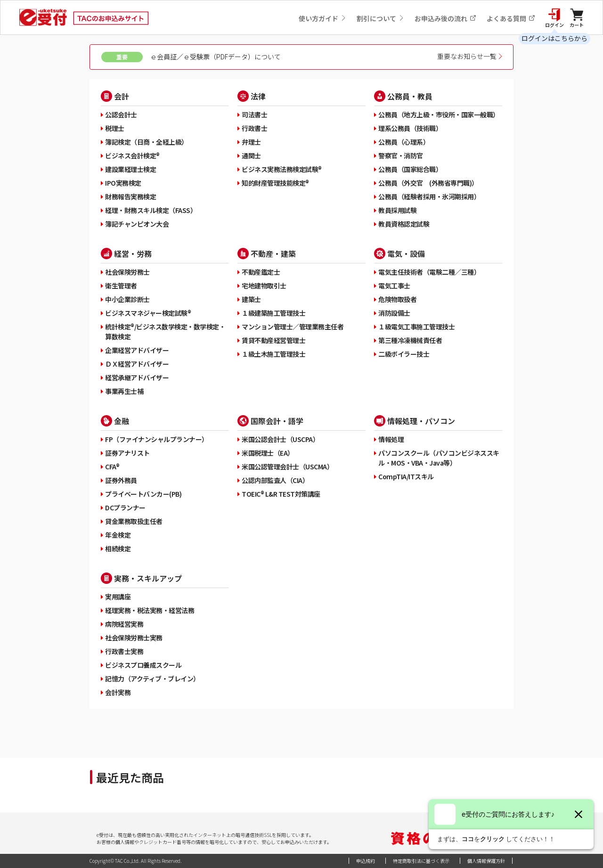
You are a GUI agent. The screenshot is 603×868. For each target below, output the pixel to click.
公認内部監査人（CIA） (275, 480)
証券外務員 (121, 480)
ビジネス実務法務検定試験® (282, 169)
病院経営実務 (124, 624)
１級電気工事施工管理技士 (416, 327)
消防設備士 (394, 313)
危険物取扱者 (397, 299)
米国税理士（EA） (268, 453)
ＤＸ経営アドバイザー (137, 364)
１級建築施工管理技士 (273, 313)
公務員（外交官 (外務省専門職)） (428, 183)
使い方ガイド (322, 18)
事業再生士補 (124, 391)
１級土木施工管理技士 (273, 354)
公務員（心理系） (404, 142)
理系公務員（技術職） (410, 128)
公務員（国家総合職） (410, 169)
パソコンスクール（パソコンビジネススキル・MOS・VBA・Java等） (439, 458)
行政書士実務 (124, 651)
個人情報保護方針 (486, 861)
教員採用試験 (397, 210)
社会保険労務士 (127, 272)
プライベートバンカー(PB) (143, 494)
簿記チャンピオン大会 (137, 224)
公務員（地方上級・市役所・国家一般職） (439, 115)
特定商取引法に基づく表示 (421, 861)
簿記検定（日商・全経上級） (147, 142)
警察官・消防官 (401, 156)
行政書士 (254, 128)
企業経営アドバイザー (137, 350)
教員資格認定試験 (404, 224)
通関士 (251, 156)
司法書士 (254, 115)
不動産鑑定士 (261, 272)
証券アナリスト (127, 453)
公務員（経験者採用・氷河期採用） (429, 197)
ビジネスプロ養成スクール (143, 665)
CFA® (112, 467)
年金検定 (118, 535)
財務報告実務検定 (130, 197)
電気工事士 (394, 286)
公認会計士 (121, 115)
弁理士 (251, 142)
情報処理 (391, 439)
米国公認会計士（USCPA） (280, 439)
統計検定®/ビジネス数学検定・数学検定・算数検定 (165, 332)
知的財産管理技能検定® (275, 183)
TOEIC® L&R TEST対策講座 (281, 494)
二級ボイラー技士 (404, 354)
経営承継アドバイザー (137, 377)
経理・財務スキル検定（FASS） (151, 210)
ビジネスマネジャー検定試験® (148, 313)
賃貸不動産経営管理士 (273, 340)
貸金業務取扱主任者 (134, 521)
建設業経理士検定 (130, 169)
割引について (380, 18)
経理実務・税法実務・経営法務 (150, 610)
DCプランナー (125, 508)
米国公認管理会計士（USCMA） (287, 467)
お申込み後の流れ (445, 18)
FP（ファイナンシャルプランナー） (157, 439)
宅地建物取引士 (264, 286)
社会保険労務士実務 (134, 638)
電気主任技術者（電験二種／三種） (429, 272)
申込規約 (366, 861)
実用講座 (118, 597)
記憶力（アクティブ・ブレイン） (152, 679)
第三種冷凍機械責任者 (410, 340)
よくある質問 (511, 18)
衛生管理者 (121, 286)
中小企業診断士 (127, 299)
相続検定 (118, 549)
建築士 (251, 299)
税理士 (115, 128)
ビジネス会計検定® (132, 156)
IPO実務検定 (123, 183)
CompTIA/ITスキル (406, 476)
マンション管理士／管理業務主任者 (293, 327)
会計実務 (118, 692)
